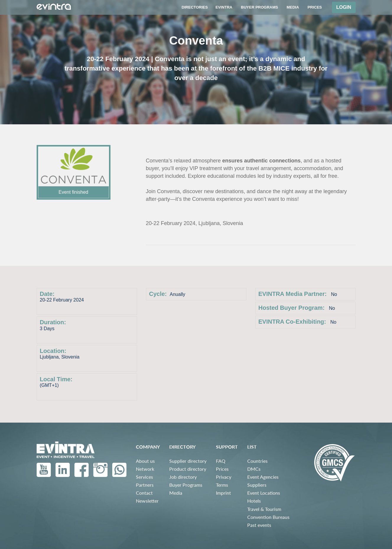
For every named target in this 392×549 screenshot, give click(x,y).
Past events (259, 525)
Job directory (183, 477)
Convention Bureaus (268, 517)
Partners (145, 485)
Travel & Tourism (264, 509)
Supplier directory (188, 461)
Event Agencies (263, 477)
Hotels (254, 501)
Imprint (223, 493)
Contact (144, 493)
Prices (222, 469)
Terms (222, 485)
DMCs (254, 469)
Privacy (224, 477)
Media (176, 493)
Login (344, 7)
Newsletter (147, 501)
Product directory (188, 469)
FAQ (221, 461)
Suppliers (257, 485)
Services (144, 477)
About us (145, 461)
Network (145, 469)
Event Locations (264, 493)
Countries (257, 461)
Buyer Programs (186, 485)
